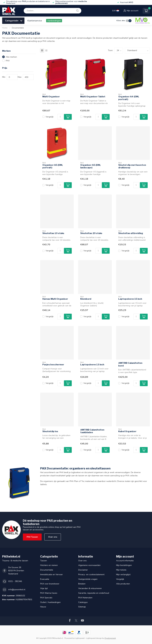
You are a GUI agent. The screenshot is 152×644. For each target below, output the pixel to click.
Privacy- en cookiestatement (91, 575)
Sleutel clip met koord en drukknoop (132, 166)
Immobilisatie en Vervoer (51, 575)
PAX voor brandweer (50, 584)
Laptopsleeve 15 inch (130, 299)
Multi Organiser (51, 97)
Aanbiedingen (54, 21)
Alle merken (11, 57)
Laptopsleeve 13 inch (92, 365)
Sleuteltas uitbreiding (131, 233)
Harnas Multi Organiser (55, 299)
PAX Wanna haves (49, 593)
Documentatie (18, 28)
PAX (8, 61)
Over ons (53, 537)
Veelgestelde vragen (88, 579)
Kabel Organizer (127, 431)
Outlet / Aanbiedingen (50, 602)
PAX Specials (46, 598)
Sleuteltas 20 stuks (91, 233)
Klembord (86, 299)
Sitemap (82, 607)
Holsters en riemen (49, 565)
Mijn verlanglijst (123, 575)
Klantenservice (35, 21)
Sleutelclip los (50, 431)
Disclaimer (83, 570)
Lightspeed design (94, 638)
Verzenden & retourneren (90, 588)
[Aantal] (60, 117)
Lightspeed (80, 638)
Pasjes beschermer (53, 365)
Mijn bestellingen (124, 565)
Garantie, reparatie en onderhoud (94, 593)
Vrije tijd (44, 588)
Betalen (82, 584)
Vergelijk (50, 117)
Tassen (44, 561)
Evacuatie (45, 579)
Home (5, 28)
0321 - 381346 (15, 581)
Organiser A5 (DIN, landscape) (90, 166)
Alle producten (123, 584)
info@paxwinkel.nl (17, 590)
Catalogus (83, 602)
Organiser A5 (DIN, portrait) (53, 166)
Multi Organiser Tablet (93, 97)
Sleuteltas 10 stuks (53, 233)
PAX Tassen (32, 537)
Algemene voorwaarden (89, 565)
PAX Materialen (85, 598)
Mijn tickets (121, 570)
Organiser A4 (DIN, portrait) (129, 98)
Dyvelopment (110, 638)
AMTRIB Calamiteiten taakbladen (92, 431)
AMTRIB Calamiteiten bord (130, 364)
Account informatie (125, 561)
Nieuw (43, 607)
